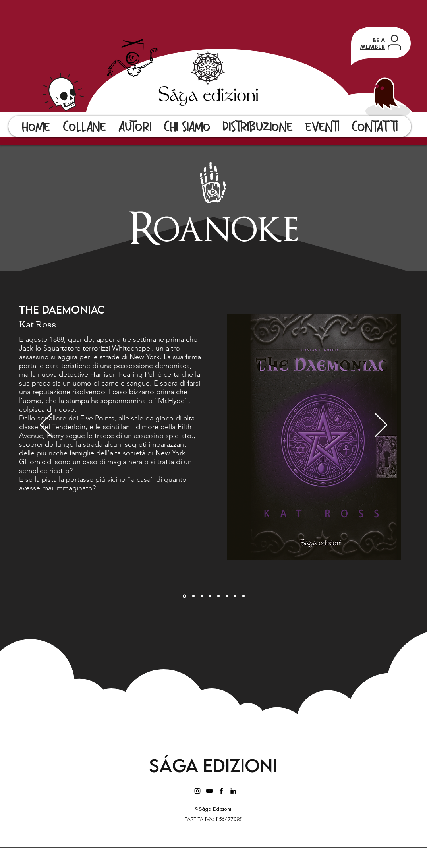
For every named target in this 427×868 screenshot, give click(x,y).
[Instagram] (197, 791)
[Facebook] (221, 791)
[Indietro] (46, 425)
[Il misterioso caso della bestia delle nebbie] (235, 596)
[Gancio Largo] (210, 596)
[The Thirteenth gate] (227, 596)
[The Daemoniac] (185, 596)
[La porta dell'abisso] (243, 596)
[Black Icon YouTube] (209, 791)
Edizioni (240, 765)
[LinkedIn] (233, 791)
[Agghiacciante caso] (193, 596)
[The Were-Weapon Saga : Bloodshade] (202, 596)
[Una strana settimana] (218, 596)
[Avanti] (381, 425)
